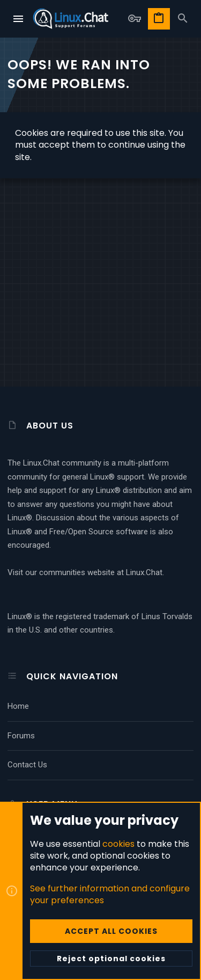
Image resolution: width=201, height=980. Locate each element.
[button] (19, 19)
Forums (21, 736)
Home (18, 706)
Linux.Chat (144, 572)
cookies (118, 844)
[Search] (183, 19)
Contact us (27, 765)
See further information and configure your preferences (110, 894)
